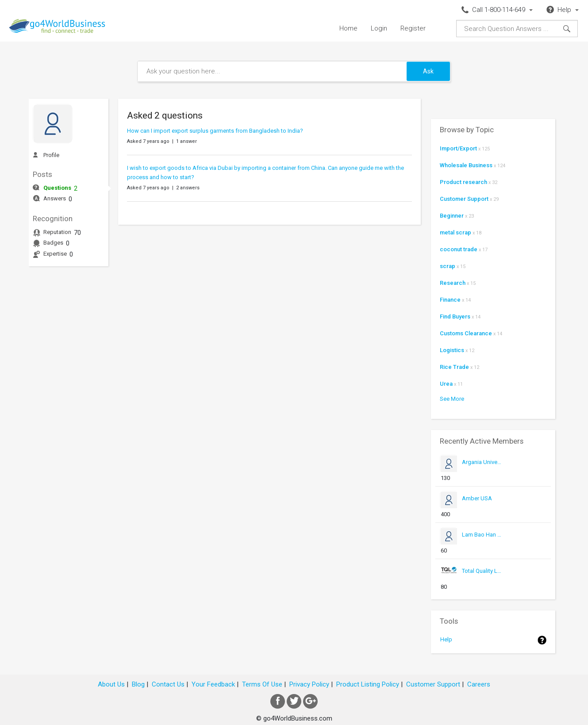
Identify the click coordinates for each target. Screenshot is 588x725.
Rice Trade (454, 367)
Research (453, 283)
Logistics (452, 350)
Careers (479, 684)
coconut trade (459, 249)
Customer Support (464, 199)
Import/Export (458, 148)
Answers (55, 198)
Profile (51, 155)
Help (446, 639)
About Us (111, 684)
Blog (138, 684)
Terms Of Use (262, 684)
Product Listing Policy (368, 684)
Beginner (452, 216)
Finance (450, 300)
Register (413, 28)
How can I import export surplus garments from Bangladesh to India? (215, 131)
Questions (57, 188)
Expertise (55, 254)
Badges (53, 243)
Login (379, 28)
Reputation (57, 232)
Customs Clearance (466, 333)
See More (452, 399)
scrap (448, 266)
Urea (446, 384)
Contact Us (168, 684)
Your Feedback (213, 684)
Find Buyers (455, 316)
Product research (463, 182)
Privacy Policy (309, 684)
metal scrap (455, 232)
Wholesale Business (466, 165)
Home (348, 28)
